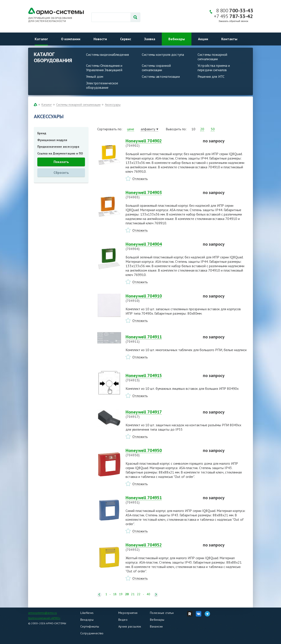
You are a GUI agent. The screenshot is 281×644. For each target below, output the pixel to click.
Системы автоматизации (161, 76)
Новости (100, 39)
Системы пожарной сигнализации (212, 57)
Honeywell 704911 (162, 339)
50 (213, 129)
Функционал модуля (52, 140)
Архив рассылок (130, 626)
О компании (71, 39)
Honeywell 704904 (162, 246)
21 (133, 594)
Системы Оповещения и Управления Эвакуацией (104, 68)
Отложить (140, 179)
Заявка (150, 39)
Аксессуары (113, 105)
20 (202, 129)
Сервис (126, 39)
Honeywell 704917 (162, 414)
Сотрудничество (92, 633)
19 (121, 594)
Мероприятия (128, 613)
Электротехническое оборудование (102, 85)
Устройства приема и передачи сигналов (214, 68)
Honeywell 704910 (162, 298)
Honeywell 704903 (162, 195)
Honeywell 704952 (162, 547)
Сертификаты (90, 626)
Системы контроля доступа (163, 54)
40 (148, 594)
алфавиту (148, 129)
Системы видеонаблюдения (107, 54)
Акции (203, 39)
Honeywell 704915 (162, 378)
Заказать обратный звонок (233, 21)
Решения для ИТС (211, 76)
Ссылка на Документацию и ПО (60, 153)
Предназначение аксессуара (58, 147)
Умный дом (95, 76)
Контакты (229, 39)
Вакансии (156, 626)
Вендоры (87, 620)
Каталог (41, 39)
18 (115, 594)
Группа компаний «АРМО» (44, 618)
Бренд (42, 133)
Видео (123, 620)
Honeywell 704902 (162, 143)
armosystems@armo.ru (42, 613)
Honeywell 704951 (162, 500)
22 (139, 594)
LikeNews (87, 613)
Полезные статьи (162, 613)
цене (131, 129)
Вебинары (177, 39)
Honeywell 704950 (162, 453)
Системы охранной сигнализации (156, 68)
